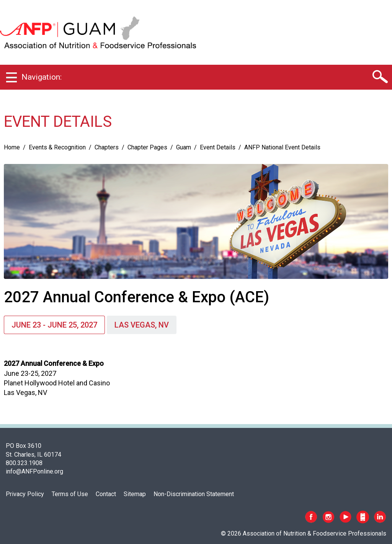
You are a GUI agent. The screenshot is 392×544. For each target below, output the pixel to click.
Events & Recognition (57, 147)
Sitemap (135, 494)
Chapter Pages (147, 147)
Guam (184, 147)
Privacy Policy (25, 494)
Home (12, 147)
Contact (106, 494)
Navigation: (42, 77)
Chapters (107, 147)
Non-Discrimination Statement (194, 494)
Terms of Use (70, 494)
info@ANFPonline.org (34, 471)
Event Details (218, 147)
